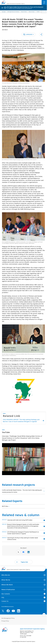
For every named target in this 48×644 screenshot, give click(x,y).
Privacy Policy (5, 621)
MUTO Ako (6, 506)
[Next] (45, 12)
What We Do (6, 580)
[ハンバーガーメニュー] (44, 2)
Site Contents (6, 594)
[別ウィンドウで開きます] (18, 552)
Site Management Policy (8, 618)
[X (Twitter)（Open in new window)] (3, 611)
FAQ (3, 597)
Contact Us (5, 601)
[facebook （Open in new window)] (8, 611)
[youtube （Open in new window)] (13, 611)
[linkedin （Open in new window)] (19, 611)
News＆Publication (8, 590)
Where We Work (7, 585)
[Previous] (43, 12)
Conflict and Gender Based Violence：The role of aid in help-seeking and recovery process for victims (23, 491)
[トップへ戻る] (44, 614)
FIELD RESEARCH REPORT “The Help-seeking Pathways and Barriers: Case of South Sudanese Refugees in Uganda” (23, 421)
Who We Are (6, 575)
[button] (28, 34)
